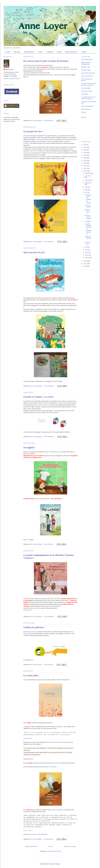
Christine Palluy (86, 70)
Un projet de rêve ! (33, 131)
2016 (85, 163)
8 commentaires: (49, 121)
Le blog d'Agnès (86, 88)
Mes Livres (17, 52)
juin (86, 192)
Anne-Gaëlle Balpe (87, 60)
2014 (85, 168)
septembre (88, 183)
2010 (85, 266)
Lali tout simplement (57, 810)
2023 (85, 145)
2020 (85, 153)
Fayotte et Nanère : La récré (38, 397)
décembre (88, 173)
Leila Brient (85, 94)
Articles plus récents (31, 846)
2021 (85, 150)
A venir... (41, 52)
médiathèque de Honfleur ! (49, 767)
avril (86, 250)
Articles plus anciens (70, 846)
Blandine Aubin (86, 67)
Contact (84, 52)
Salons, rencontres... (72, 52)
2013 (85, 171)
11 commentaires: (49, 386)
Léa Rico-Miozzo (43, 405)
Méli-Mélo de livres (55, 742)
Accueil (8, 52)
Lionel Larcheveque (87, 106)
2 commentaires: (49, 544)
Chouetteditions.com (55, 452)
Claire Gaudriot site (87, 76)
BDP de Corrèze (56, 763)
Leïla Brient (59, 67)
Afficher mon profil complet (12, 79)
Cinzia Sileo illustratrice (88, 73)
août (87, 187)
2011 (85, 264)
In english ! (29, 447)
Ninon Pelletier (86, 109)
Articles (59, 52)
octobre (87, 180)
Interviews (50, 52)
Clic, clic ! (28, 831)
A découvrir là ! (28, 759)
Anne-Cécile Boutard (39, 151)
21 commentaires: (49, 242)
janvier (87, 258)
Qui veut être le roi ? (34, 252)
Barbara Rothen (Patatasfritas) (86, 63)
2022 (85, 147)
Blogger (58, 864)
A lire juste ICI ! (28, 738)
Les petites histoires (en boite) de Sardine (88, 98)
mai (86, 247)
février (87, 255)
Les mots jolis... (32, 675)
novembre (88, 176)
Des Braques (40, 139)
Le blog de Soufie (87, 91)
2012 (85, 261)
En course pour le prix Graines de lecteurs (46, 61)
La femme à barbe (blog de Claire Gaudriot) (88, 84)
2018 (85, 158)
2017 (85, 160)
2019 (85, 155)
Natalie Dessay (52, 153)
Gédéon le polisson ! (34, 627)
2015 (85, 166)
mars (87, 252)
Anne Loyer (9, 69)
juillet (87, 190)
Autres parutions (29, 52)
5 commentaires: (49, 665)
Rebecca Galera (32, 632)
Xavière (84, 112)
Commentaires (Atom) (55, 851)
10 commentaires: (49, 437)
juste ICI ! (30, 610)
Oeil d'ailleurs (59, 727)
